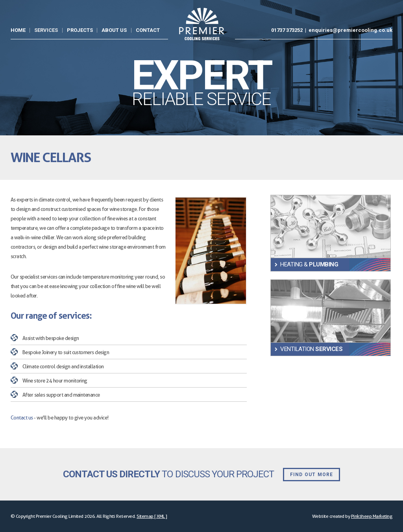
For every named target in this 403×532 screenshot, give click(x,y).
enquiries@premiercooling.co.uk (350, 30)
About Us (114, 30)
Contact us (22, 417)
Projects (80, 30)
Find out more (312, 475)
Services (46, 30)
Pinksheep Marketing (372, 516)
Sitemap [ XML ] (152, 516)
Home (18, 30)
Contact (148, 30)
